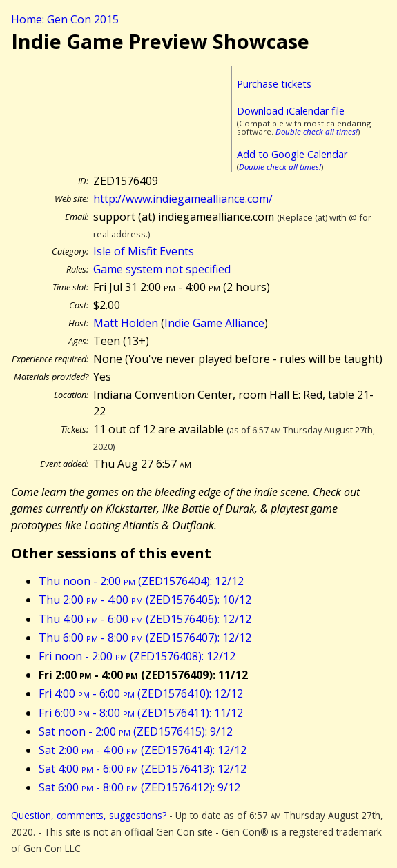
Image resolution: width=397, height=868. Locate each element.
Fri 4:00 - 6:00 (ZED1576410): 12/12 (141, 693)
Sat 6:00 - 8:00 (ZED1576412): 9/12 (139, 787)
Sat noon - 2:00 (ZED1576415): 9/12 (136, 731)
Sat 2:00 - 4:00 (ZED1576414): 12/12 (143, 750)
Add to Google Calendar (292, 154)
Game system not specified (162, 269)
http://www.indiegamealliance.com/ (183, 199)
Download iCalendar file (291, 111)
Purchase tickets (274, 84)
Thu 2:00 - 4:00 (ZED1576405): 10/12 (145, 600)
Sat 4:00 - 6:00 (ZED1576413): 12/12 (143, 769)
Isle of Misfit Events (144, 251)
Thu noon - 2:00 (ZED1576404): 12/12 (141, 581)
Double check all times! (317, 131)
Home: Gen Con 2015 (65, 19)
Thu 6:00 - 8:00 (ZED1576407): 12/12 (145, 638)
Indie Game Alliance (214, 323)
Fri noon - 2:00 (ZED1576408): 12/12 (137, 656)
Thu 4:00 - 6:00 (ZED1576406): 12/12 (145, 619)
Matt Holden (126, 323)
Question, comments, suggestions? (89, 815)
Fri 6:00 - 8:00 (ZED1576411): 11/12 (141, 713)
